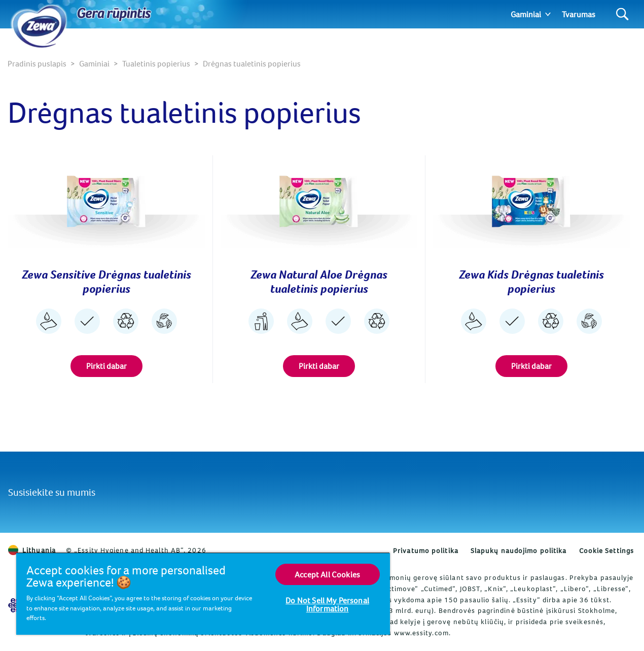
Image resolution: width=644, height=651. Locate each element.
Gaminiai (526, 14)
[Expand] (548, 14)
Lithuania (32, 550)
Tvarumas (579, 14)
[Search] (622, 14)
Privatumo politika (426, 551)
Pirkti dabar (106, 366)
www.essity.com (421, 633)
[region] (203, 593)
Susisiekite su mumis (52, 492)
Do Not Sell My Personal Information (327, 604)
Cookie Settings (607, 551)
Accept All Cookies (327, 574)
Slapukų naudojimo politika (519, 551)
